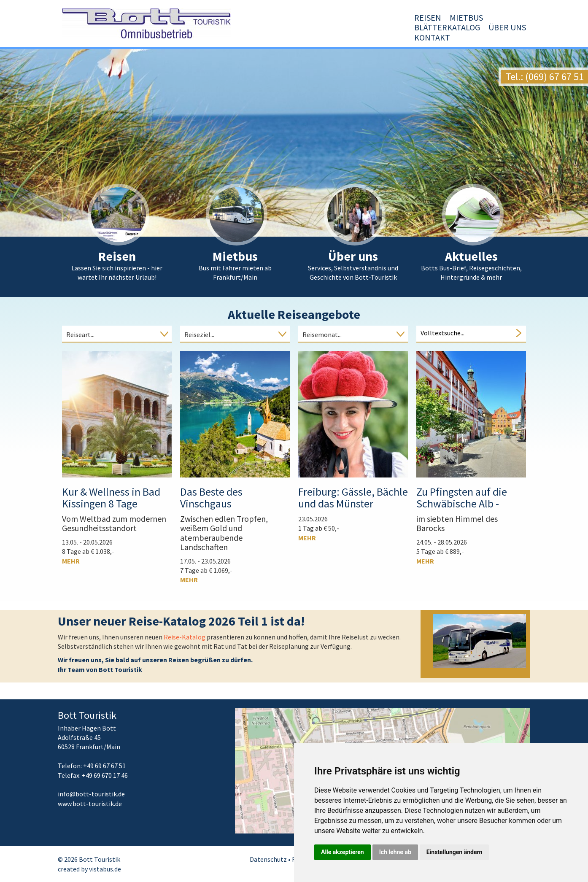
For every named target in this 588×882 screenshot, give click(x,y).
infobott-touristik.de (91, 794)
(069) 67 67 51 (554, 77)
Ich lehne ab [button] (395, 852)
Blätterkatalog (403, 37)
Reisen (306, 37)
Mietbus (345, 37)
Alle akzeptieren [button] (343, 852)
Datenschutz (268, 859)
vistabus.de (105, 869)
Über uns (463, 37)
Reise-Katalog (185, 637)
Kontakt (508, 37)
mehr (71, 561)
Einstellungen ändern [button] (454, 852)
